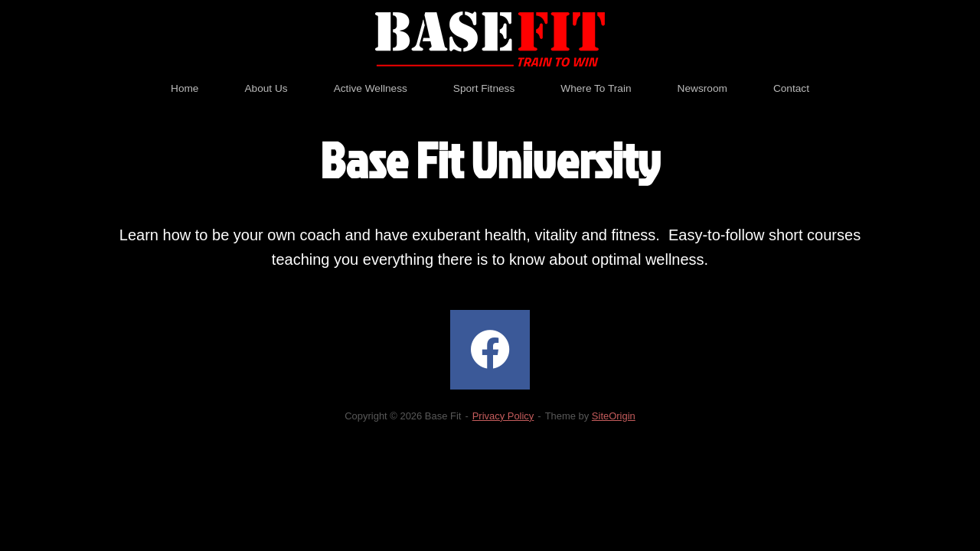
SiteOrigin (614, 416)
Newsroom (702, 88)
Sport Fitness (484, 88)
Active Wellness (371, 88)
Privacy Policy (503, 416)
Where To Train (596, 88)
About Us (266, 88)
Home (185, 88)
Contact (791, 88)
